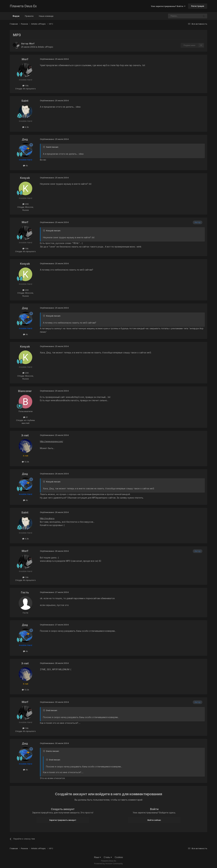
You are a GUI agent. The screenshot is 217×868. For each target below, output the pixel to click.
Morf (32, 44)
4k (25, 166)
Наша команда (46, 16)
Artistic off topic (46, 47)
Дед (25, 139)
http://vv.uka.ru (47, 518)
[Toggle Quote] (44, 147)
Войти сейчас (154, 820)
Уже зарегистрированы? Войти (168, 6)
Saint (25, 101)
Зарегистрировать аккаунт (63, 820)
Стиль (108, 857)
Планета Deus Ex (23, 6)
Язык (97, 857)
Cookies (119, 857)
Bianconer (25, 391)
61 (25, 417)
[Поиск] (176, 16)
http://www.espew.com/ (51, 441)
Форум (16, 17)
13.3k (25, 462)
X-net (25, 435)
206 (26, 204)
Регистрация (198, 6)
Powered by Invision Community (108, 864)
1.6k (25, 86)
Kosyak (25, 178)
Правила (29, 16)
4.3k (26, 127)
